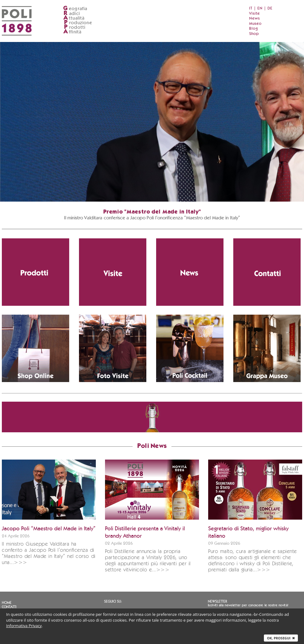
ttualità (74, 18)
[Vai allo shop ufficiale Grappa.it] (36, 348)
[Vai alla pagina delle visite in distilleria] (113, 272)
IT (251, 8)
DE (270, 8)
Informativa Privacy (24, 626)
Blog (254, 29)
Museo (255, 24)
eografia (75, 9)
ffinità (72, 32)
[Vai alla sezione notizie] (190, 272)
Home (7, 603)
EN (260, 8)
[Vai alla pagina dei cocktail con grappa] (190, 348)
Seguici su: (113, 601)
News (255, 19)
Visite (255, 14)
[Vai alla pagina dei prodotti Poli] (36, 272)
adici (71, 14)
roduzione (78, 23)
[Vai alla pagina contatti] (267, 272)
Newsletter (218, 601)
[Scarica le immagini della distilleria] (113, 348)
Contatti (9, 607)
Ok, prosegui (281, 638)
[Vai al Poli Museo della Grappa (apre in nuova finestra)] (267, 348)
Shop (254, 34)
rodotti (74, 27)
